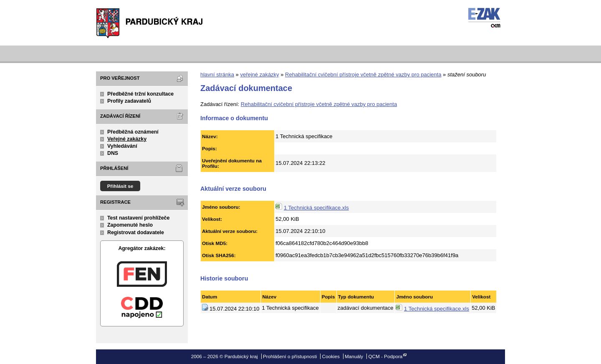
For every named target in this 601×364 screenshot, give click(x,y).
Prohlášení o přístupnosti (290, 356)
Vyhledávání (122, 146)
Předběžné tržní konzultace (140, 94)
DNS (113, 153)
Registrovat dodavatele (136, 233)
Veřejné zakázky (127, 139)
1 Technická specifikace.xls (316, 208)
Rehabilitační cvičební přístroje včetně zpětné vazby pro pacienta (363, 75)
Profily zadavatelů (129, 101)
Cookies (331, 356)
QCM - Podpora (385, 356)
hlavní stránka (217, 75)
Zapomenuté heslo (130, 225)
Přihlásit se (120, 186)
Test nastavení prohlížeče (138, 218)
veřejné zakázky (259, 75)
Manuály (354, 356)
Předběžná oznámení (133, 132)
